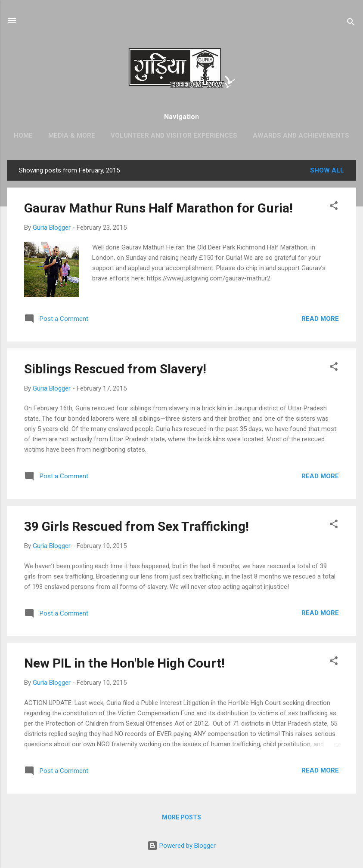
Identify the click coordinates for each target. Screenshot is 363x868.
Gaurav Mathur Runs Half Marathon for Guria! (158, 208)
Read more (320, 319)
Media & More (72, 135)
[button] (334, 207)
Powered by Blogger (181, 846)
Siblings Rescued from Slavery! (115, 369)
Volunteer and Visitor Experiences (174, 135)
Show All (327, 170)
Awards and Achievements (301, 135)
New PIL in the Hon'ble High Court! (124, 663)
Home (23, 135)
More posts (181, 817)
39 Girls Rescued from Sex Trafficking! (137, 526)
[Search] (351, 23)
